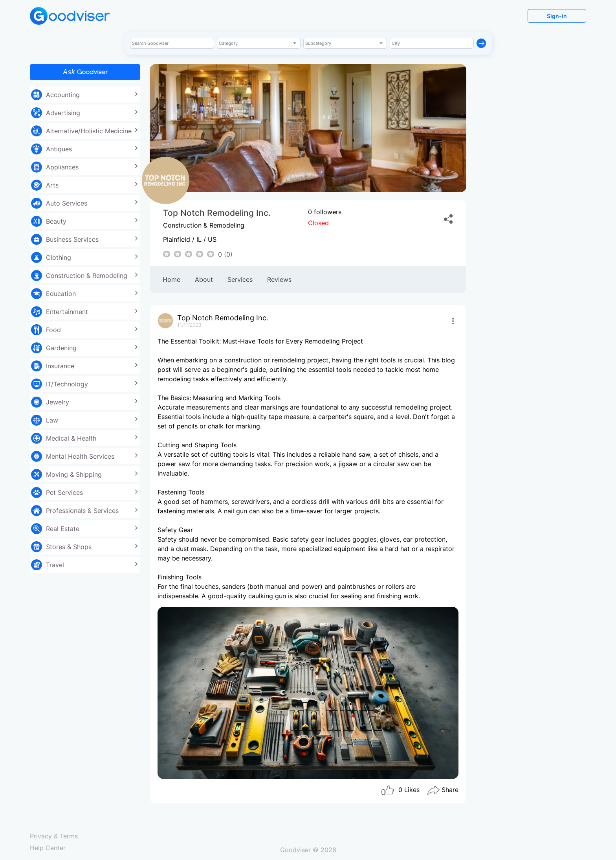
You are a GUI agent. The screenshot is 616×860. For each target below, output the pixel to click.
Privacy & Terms (54, 836)
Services (240, 279)
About (204, 279)
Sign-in (557, 16)
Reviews (279, 279)
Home (171, 279)
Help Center (48, 848)
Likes (400, 790)
